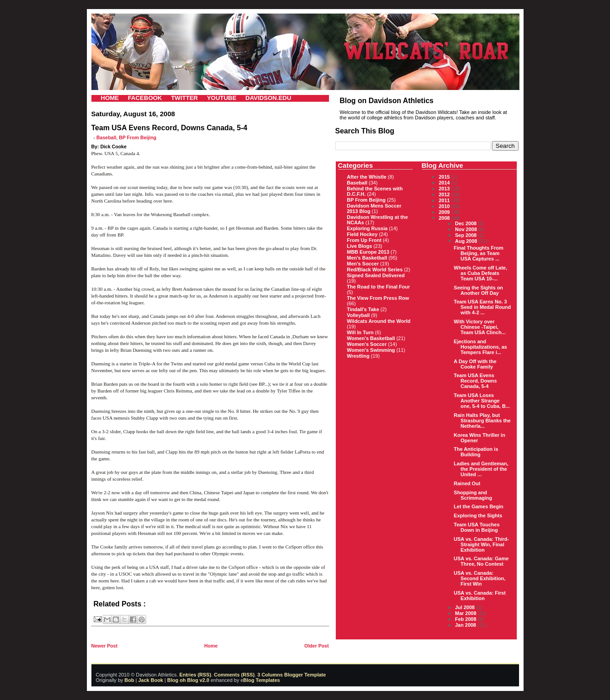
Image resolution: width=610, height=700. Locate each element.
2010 (445, 206)
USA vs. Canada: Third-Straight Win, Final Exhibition (481, 544)
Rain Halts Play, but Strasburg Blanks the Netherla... (482, 421)
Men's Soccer (363, 264)
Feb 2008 (467, 619)
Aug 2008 (467, 241)
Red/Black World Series (375, 270)
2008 (445, 218)
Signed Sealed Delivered (376, 275)
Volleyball (359, 315)
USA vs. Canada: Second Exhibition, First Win (480, 578)
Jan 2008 (467, 625)
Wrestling (358, 356)
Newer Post (105, 646)
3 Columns (270, 675)
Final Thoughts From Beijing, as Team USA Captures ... (479, 253)
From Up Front (364, 240)
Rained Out (467, 483)
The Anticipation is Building (476, 452)
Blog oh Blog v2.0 (188, 680)
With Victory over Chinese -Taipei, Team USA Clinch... (480, 327)
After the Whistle (367, 177)
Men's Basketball (367, 258)
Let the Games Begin (479, 506)
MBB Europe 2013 (368, 252)
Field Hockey (362, 234)
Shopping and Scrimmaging (473, 495)
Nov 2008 (467, 229)
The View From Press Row (378, 298)
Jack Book (150, 680)
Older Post (317, 646)
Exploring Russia (367, 228)
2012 (445, 194)
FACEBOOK (145, 98)
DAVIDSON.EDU (268, 98)
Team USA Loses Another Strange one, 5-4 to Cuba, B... (482, 401)
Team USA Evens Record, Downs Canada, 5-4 (475, 381)
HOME (110, 98)
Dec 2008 (467, 223)
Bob (129, 680)
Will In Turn (360, 332)
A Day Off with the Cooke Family (475, 364)
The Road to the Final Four (379, 287)
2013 (445, 189)
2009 (445, 212)
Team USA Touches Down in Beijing (477, 527)
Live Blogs (360, 246)
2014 (445, 183)
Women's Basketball (371, 338)
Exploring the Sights (478, 516)
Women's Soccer (367, 344)
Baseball (106, 137)
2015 (445, 177)
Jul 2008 (466, 607)
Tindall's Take (363, 309)
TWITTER (184, 98)
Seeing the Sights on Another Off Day (479, 290)
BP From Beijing (138, 137)
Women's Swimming (371, 350)
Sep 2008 (467, 235)
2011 (445, 200)
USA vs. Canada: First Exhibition (480, 596)
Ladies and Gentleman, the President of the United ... (481, 469)
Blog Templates (262, 680)
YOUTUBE (222, 98)
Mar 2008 (467, 613)
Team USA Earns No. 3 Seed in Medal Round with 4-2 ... (482, 307)
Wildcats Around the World (379, 321)
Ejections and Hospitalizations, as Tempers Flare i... (481, 347)
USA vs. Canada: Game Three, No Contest (481, 561)
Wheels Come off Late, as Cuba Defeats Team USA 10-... (481, 273)
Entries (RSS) (195, 675)
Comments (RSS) (234, 675)
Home (211, 646)
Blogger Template (304, 675)
